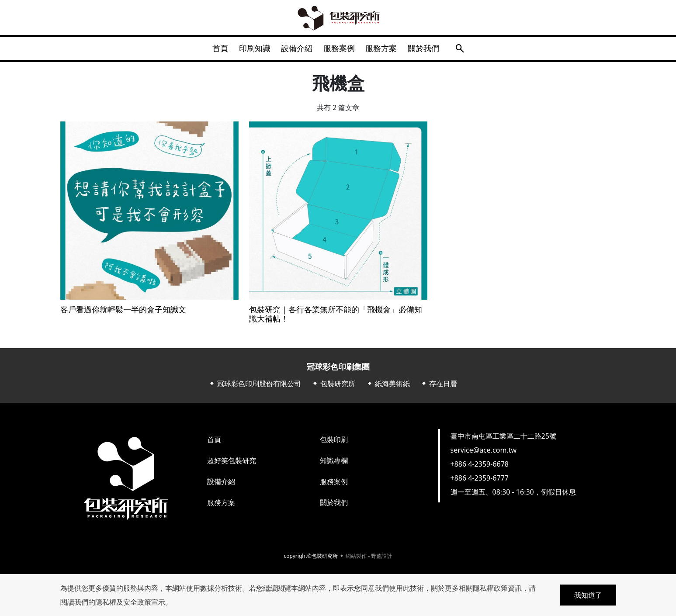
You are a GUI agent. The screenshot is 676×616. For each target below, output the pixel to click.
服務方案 (386, 50)
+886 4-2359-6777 (480, 481)
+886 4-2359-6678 (480, 467)
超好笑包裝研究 (232, 464)
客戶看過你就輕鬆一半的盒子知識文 (123, 313)
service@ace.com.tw (484, 453)
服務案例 (341, 50)
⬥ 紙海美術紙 (388, 387)
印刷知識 (250, 50)
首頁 (212, 50)
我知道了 (588, 595)
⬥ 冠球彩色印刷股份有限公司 (255, 387)
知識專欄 (334, 464)
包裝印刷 (334, 443)
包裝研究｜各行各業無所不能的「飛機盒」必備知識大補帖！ (336, 317)
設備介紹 (295, 50)
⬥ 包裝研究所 (333, 387)
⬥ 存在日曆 (439, 387)
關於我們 (432, 50)
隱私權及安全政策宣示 (130, 602)
